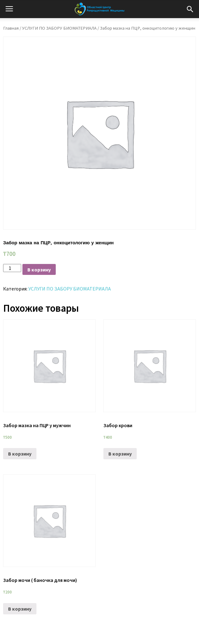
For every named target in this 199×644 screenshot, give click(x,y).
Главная (11, 28)
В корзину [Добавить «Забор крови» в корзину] (120, 454)
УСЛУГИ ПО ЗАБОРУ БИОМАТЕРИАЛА (59, 28)
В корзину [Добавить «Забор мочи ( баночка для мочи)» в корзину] (20, 609)
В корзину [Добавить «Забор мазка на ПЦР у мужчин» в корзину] (20, 454)
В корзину (39, 270)
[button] (190, 9)
